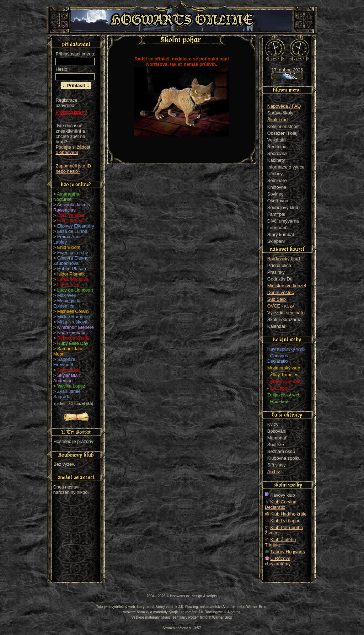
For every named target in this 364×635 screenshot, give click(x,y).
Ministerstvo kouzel (287, 286)
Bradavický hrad (284, 259)
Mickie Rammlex (74, 317)
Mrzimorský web (284, 368)
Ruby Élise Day (73, 343)
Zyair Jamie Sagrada (67, 394)
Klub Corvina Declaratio (281, 505)
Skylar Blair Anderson (67, 378)
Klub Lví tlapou (286, 521)
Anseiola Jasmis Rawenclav (72, 207)
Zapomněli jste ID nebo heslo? (73, 169)
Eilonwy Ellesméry (76, 226)
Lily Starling (69, 285)
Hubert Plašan (72, 269)
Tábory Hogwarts (287, 552)
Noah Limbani (71, 333)
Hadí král (279, 402)
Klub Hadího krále (289, 514)
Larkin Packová (73, 279)
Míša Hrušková (72, 322)
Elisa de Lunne (72, 231)
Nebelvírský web (284, 381)
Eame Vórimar (72, 221)
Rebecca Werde (74, 338)
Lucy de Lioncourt (75, 290)
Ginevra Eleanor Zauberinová (72, 261)
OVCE (274, 306)
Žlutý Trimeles (284, 375)
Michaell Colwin (73, 311)
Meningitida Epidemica (67, 303)
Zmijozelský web (284, 395)
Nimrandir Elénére (76, 327)
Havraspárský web (286, 349)
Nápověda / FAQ (284, 106)
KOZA (290, 306)
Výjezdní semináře (286, 313)
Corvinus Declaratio (278, 358)
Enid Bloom (69, 247)
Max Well (66, 295)
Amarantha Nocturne (66, 197)
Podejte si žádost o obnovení (73, 150)
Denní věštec (281, 292)
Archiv (274, 472)
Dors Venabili (71, 215)
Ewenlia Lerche (73, 253)
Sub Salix (277, 299)
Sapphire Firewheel (64, 362)
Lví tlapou (280, 388)
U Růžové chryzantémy (278, 561)
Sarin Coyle (69, 370)
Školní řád (278, 120)
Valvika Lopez (71, 386)
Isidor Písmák (71, 274)
